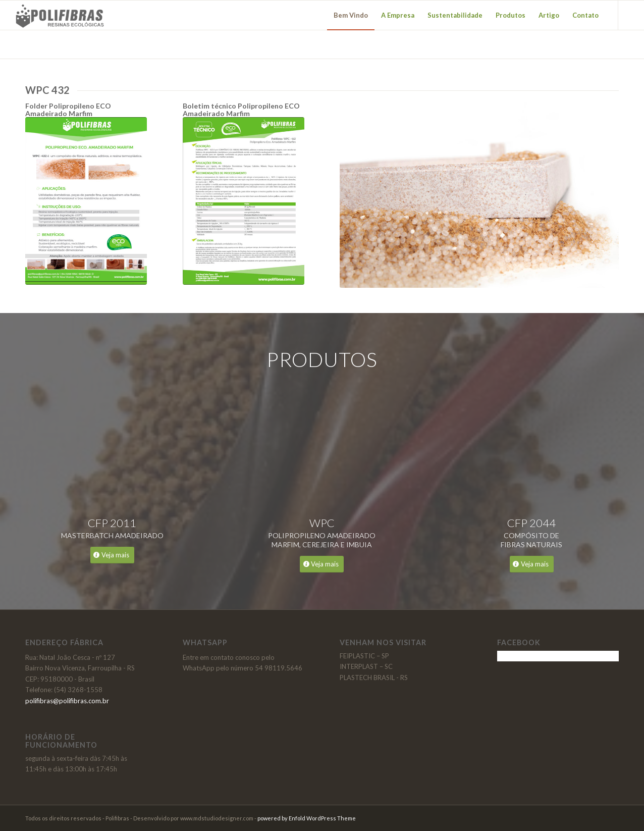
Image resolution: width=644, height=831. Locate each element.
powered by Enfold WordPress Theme (307, 818)
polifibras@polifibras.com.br (67, 701)
